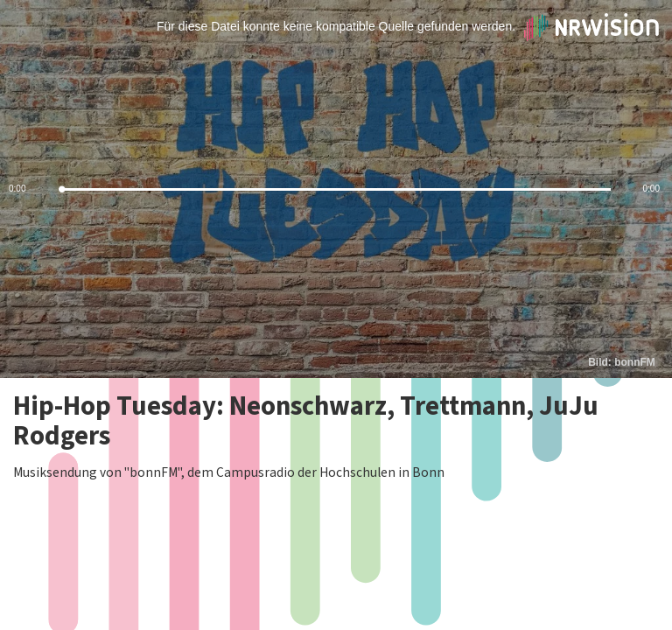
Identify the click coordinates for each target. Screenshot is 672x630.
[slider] (336, 189)
